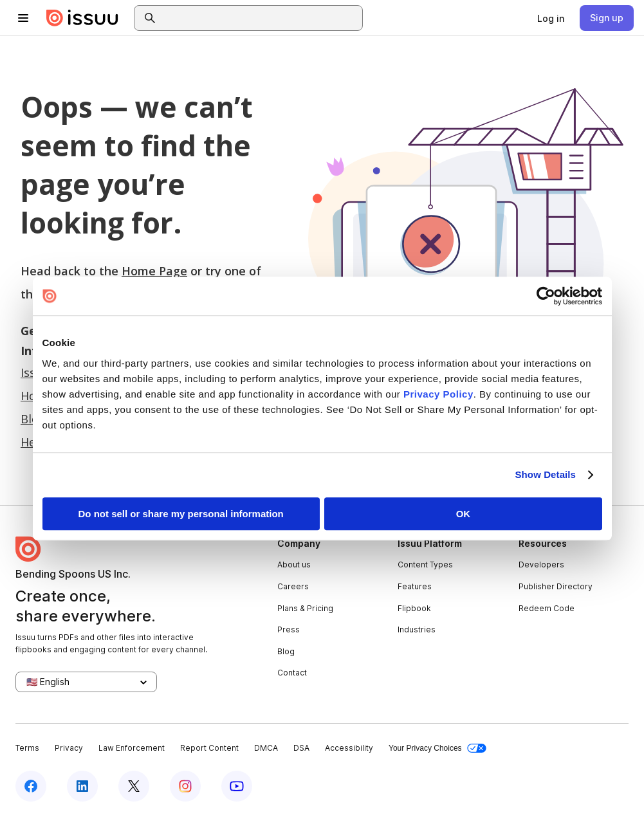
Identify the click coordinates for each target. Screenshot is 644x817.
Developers (541, 565)
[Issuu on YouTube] (237, 786)
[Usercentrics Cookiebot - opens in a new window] (546, 296)
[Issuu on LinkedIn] (82, 786)
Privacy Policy (438, 394)
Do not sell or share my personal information (181, 514)
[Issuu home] (82, 18)
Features (415, 586)
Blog (286, 651)
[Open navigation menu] (23, 18)
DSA (301, 748)
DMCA (266, 748)
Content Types (425, 565)
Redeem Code (547, 608)
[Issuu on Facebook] (31, 786)
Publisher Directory (556, 586)
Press (289, 629)
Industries (417, 629)
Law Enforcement (132, 748)
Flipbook (414, 608)
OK (464, 514)
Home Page (154, 271)
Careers (293, 586)
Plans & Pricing (305, 608)
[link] (551, 18)
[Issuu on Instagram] (185, 786)
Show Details (546, 474)
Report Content (209, 748)
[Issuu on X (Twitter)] (134, 786)
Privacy (69, 748)
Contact (292, 673)
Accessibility (349, 748)
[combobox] (260, 18)
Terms (27, 748)
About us (294, 565)
